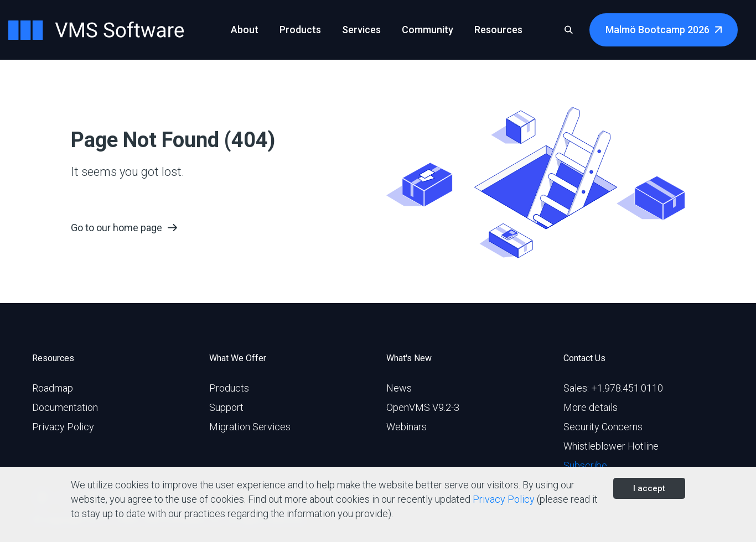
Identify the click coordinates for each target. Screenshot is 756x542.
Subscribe (585, 465)
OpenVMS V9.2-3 (423, 407)
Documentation (65, 407)
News (399, 388)
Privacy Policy (63, 427)
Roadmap (53, 388)
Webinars (407, 427)
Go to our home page (116, 228)
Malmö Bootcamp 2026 (657, 30)
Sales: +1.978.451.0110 (613, 388)
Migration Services (250, 427)
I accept (649, 488)
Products (229, 388)
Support (226, 407)
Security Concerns (603, 427)
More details (591, 407)
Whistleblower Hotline (611, 446)
